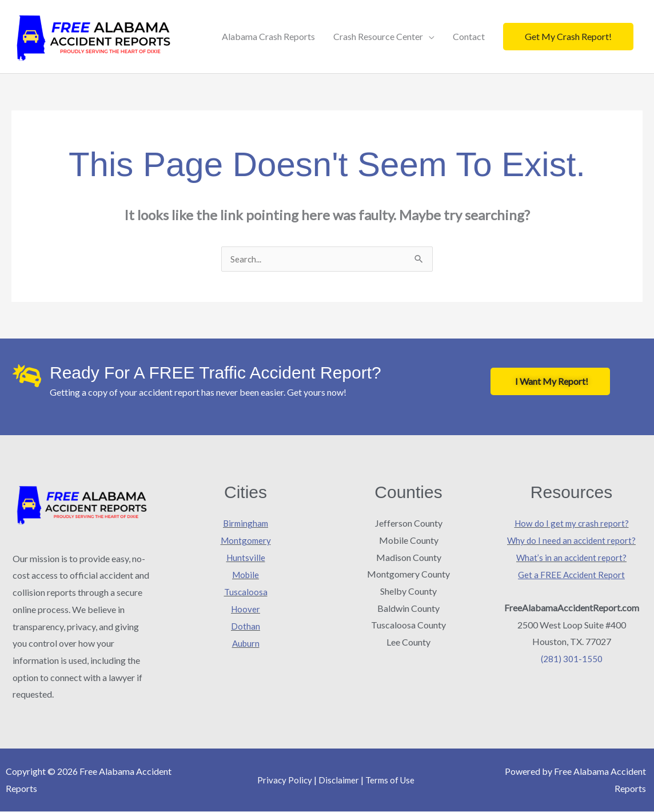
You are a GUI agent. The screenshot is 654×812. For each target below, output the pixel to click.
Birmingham (246, 524)
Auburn (246, 642)
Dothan (246, 625)
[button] (568, 37)
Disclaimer (338, 780)
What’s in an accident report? (572, 558)
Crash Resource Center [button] (378, 36)
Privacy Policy (282, 780)
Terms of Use (391, 780)
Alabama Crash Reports (268, 36)
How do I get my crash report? (571, 524)
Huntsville (246, 558)
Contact (469, 36)
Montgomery (246, 541)
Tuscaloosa (246, 592)
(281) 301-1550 (571, 658)
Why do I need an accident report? (572, 541)
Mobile (246, 574)
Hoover (246, 609)
